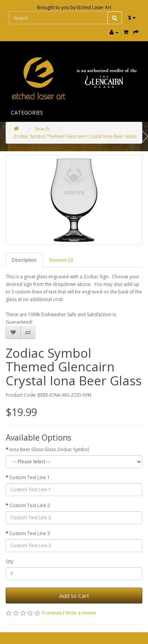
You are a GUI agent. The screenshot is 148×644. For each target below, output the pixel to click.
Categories (27, 113)
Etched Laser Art (94, 7)
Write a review (80, 613)
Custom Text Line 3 (30, 533)
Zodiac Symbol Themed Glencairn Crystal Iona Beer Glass (75, 136)
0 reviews (52, 613)
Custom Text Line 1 (30, 477)
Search (42, 129)
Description (24, 260)
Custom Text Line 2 (30, 505)
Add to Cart (74, 596)
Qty (9, 561)
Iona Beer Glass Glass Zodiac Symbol (49, 449)
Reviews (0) (61, 260)
